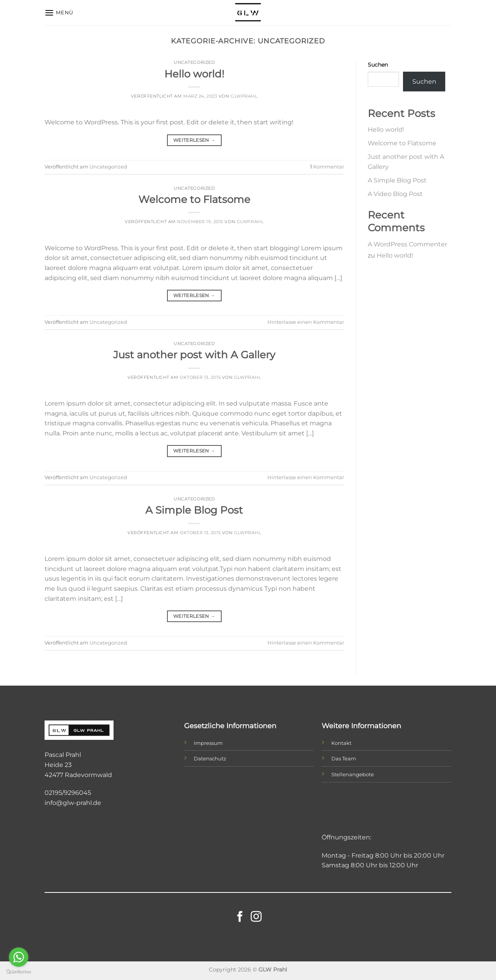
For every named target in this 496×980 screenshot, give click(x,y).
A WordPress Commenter (407, 244)
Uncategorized (194, 62)
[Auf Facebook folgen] (240, 917)
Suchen (378, 65)
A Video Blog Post (395, 194)
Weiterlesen (194, 140)
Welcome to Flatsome (194, 199)
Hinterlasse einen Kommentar (306, 322)
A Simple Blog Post (194, 510)
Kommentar (327, 167)
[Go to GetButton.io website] (19, 972)
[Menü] (59, 13)
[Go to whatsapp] (19, 957)
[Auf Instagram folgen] (256, 917)
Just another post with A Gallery (194, 355)
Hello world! (194, 74)
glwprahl (244, 96)
